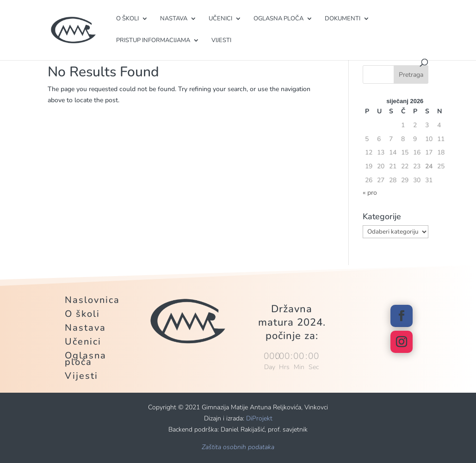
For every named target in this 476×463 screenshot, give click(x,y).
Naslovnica (92, 302)
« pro (370, 193)
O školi (127, 19)
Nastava (174, 19)
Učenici (220, 19)
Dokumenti (343, 19)
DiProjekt (259, 418)
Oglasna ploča (278, 19)
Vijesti (221, 41)
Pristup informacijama (153, 41)
